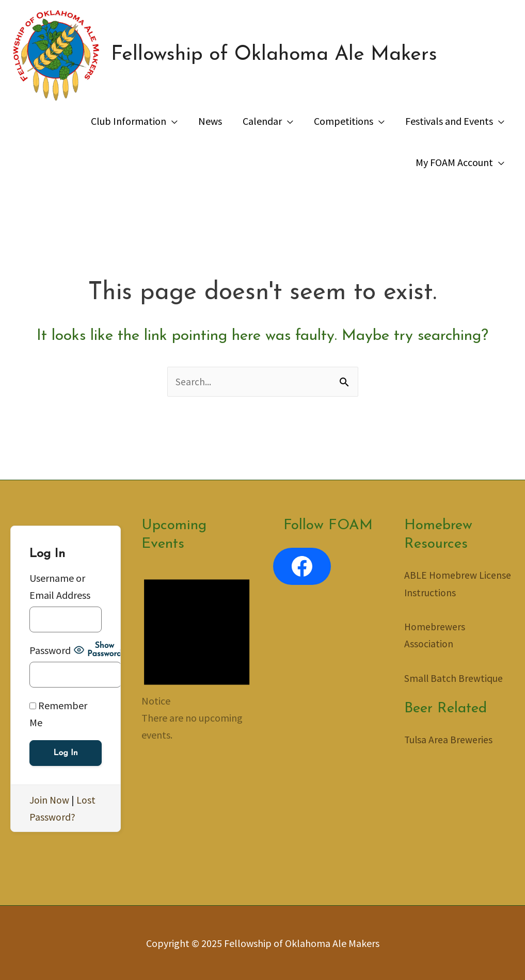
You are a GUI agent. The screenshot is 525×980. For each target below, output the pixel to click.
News (210, 121)
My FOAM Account (454, 162)
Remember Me (58, 714)
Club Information (129, 121)
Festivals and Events (449, 121)
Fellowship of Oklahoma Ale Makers (279, 56)
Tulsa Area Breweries (449, 739)
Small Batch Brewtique (454, 677)
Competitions (344, 121)
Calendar (262, 121)
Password (50, 650)
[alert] (197, 655)
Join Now (50, 800)
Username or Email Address (60, 586)
